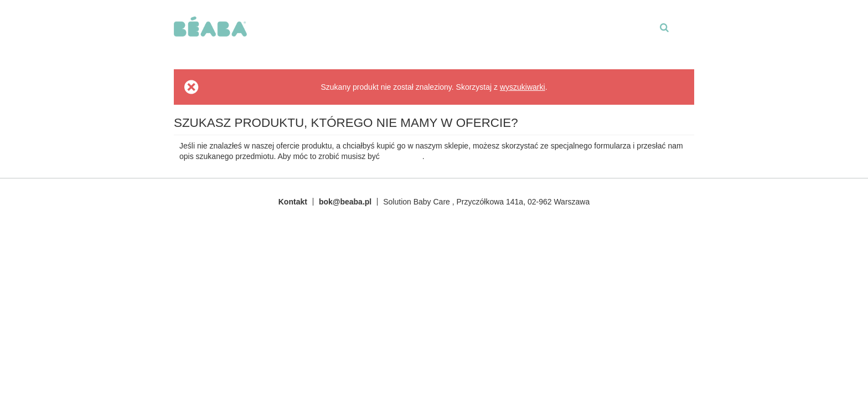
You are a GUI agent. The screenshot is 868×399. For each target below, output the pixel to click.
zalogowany (402, 156)
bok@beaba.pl (345, 202)
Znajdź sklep (392, 39)
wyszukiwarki (523, 87)
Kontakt (293, 202)
